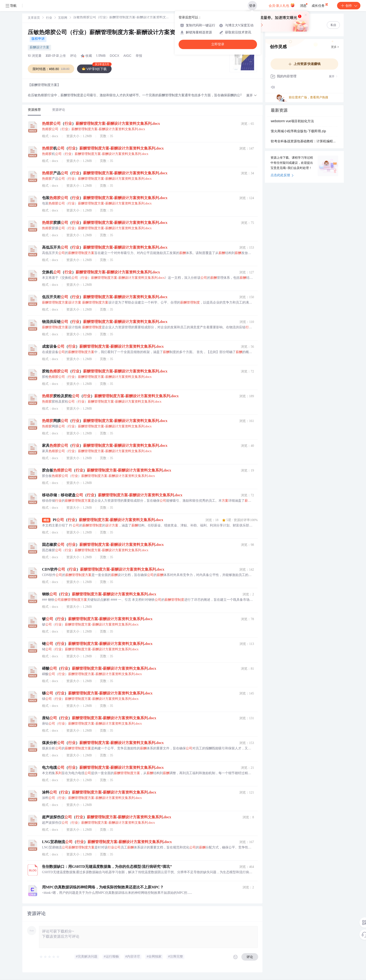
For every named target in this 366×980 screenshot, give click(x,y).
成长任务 (320, 5)
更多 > (335, 47)
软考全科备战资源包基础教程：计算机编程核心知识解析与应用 (304, 142)
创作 (349, 6)
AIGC (127, 56)
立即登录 (218, 44)
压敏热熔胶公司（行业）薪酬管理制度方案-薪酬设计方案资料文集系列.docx (123, 33)
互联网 (63, 18)
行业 (49, 18)
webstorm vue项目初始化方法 (292, 122)
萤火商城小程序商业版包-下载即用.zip (298, 132)
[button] (252, 96)
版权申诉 (38, 39)
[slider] (50, 957)
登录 (252, 6)
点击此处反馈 (282, 175)
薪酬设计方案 (39, 48)
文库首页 (34, 18)
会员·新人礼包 (282, 5)
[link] (34, 18)
